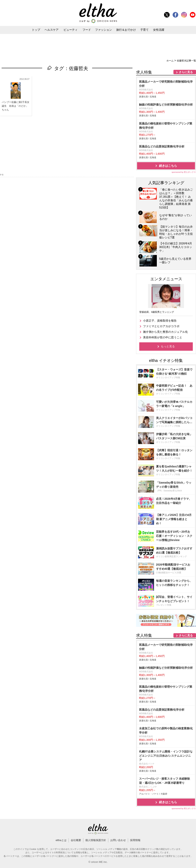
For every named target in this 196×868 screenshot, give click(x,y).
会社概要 (76, 840)
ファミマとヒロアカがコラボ (161, 326)
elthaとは (61, 840)
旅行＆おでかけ (126, 30)
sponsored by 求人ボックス (184, 172)
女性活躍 (159, 30)
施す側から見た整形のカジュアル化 (165, 332)
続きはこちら (168, 166)
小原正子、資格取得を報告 (160, 321)
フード (87, 30)
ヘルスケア (52, 30)
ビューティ (71, 30)
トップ (36, 30)
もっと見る (168, 346)
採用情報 (135, 840)
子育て (144, 30)
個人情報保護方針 (96, 840)
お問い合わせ (118, 840)
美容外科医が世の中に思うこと (163, 337)
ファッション (103, 30)
